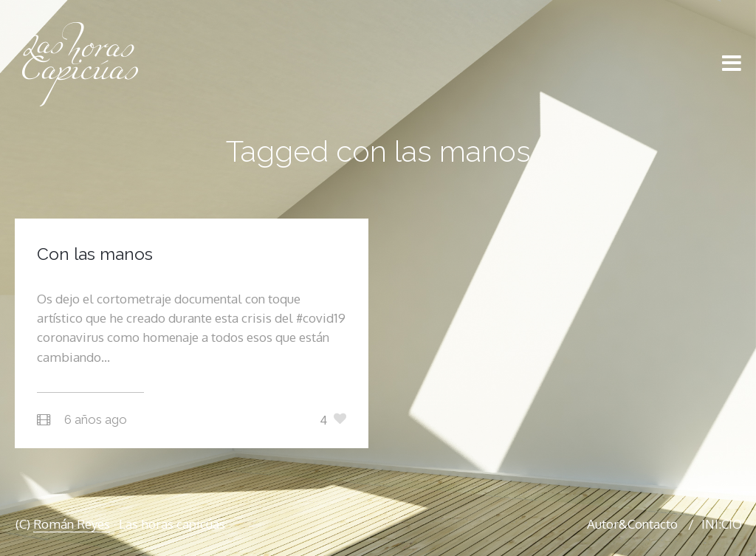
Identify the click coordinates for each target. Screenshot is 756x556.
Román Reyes (72, 524)
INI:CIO (722, 524)
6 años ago (96, 419)
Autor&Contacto (632, 524)
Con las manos (95, 254)
